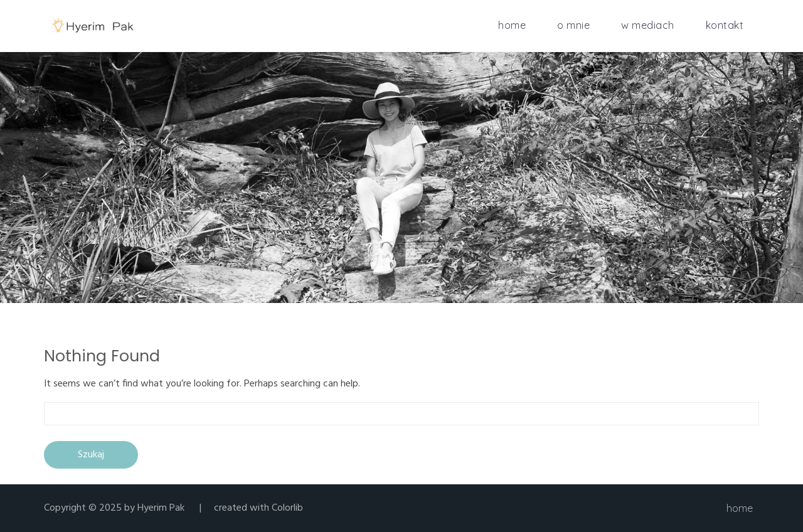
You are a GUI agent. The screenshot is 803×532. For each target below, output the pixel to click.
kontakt (725, 25)
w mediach (648, 25)
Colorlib (287, 508)
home (512, 25)
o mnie (573, 25)
